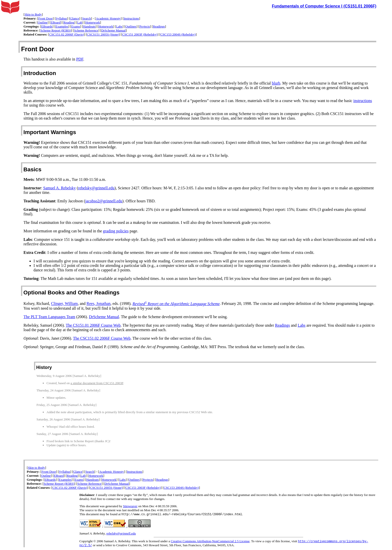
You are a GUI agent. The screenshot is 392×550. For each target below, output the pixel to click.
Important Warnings (50, 132)
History (44, 367)
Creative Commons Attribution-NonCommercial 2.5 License (210, 542)
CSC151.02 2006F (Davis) (67, 34)
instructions (363, 101)
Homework (93, 22)
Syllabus (61, 18)
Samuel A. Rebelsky (59, 188)
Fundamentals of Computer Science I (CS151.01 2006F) (324, 6)
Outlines (131, 26)
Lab (80, 22)
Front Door (45, 18)
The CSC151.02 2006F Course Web (102, 338)
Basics (32, 169)
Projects (145, 26)
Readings (159, 26)
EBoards (47, 26)
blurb (276, 83)
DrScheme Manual (113, 30)
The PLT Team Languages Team (49, 317)
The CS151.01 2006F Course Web (93, 325)
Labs (119, 26)
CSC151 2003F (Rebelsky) (140, 34)
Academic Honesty (108, 18)
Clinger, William (64, 304)
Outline (43, 22)
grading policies (116, 231)
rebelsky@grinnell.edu (96, 188)
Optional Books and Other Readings (71, 293)
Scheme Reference (86, 30)
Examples (62, 26)
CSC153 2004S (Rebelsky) (178, 34)
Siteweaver (130, 506)
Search (86, 18)
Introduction (40, 73)
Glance (75, 18)
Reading (69, 22)
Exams (76, 26)
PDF (80, 59)
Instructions (131, 18)
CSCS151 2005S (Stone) (103, 34)
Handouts (89, 26)
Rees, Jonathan (98, 304)
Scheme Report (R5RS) (56, 30)
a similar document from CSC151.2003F (97, 383)
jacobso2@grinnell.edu (104, 201)
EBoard (55, 22)
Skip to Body (33, 14)
